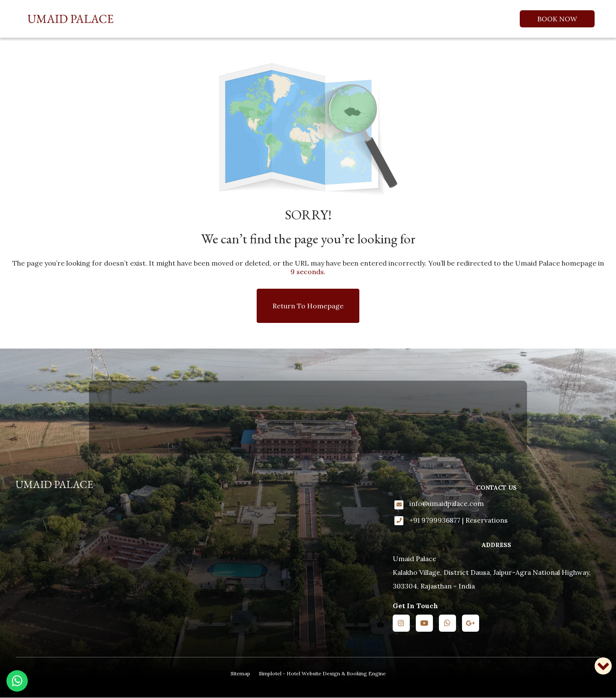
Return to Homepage (308, 306)
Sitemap (240, 673)
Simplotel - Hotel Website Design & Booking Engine (322, 673)
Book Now (557, 19)
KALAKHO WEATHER (308, 417)
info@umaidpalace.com (447, 503)
